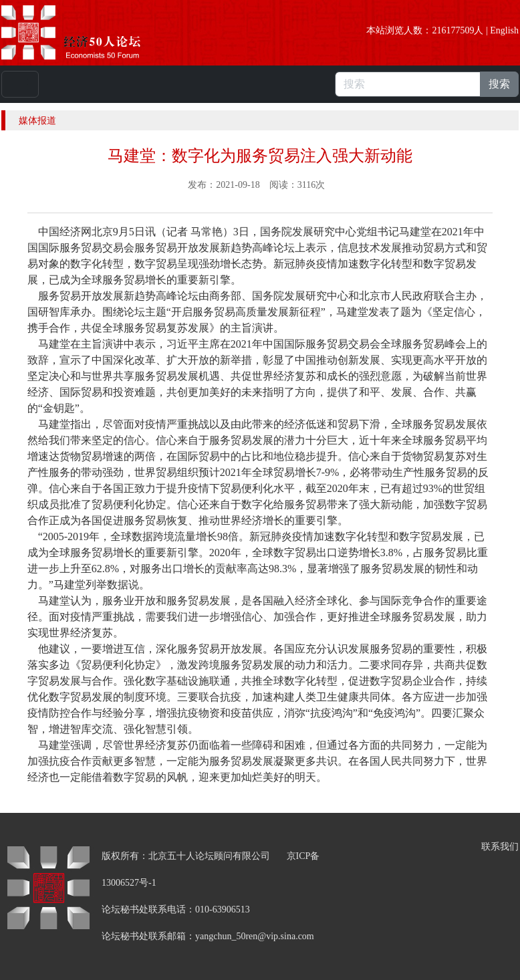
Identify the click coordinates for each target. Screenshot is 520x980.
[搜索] (408, 84)
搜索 (499, 84)
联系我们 (500, 847)
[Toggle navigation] (20, 84)
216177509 (453, 30)
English (504, 30)
